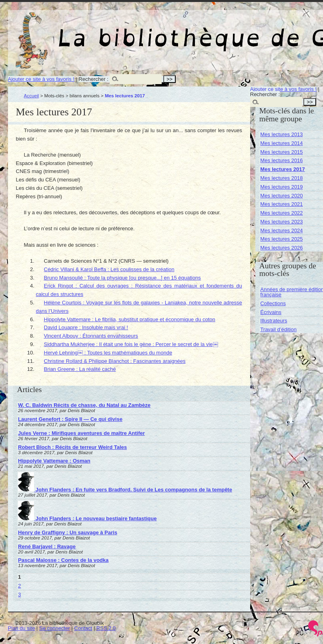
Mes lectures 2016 (281, 160)
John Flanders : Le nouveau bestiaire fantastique (87, 518)
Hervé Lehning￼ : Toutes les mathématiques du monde (108, 353)
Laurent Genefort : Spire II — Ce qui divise (70, 419)
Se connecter (55, 628)
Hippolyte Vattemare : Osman (54, 461)
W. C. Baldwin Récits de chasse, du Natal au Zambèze (84, 405)
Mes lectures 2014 (281, 143)
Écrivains (271, 312)
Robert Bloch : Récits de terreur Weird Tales (72, 447)
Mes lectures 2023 (281, 222)
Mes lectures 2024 (281, 230)
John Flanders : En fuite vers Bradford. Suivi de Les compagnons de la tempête (125, 490)
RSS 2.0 (106, 628)
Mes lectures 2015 (281, 152)
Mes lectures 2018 (281, 178)
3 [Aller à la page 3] (19, 595)
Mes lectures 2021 (281, 204)
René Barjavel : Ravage (47, 546)
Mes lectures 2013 (281, 134)
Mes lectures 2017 (282, 169)
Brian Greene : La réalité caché (80, 369)
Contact (83, 628)
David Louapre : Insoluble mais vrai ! (86, 327)
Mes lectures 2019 (281, 187)
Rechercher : (93, 79)
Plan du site (22, 628)
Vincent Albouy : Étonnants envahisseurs (91, 336)
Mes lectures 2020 (281, 196)
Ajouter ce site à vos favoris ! (41, 79)
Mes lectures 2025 (281, 239)
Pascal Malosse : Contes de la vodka (63, 560)
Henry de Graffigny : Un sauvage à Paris (68, 532)
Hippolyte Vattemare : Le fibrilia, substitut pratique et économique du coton (130, 319)
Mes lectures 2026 (281, 248)
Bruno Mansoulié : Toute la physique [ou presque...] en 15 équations (122, 278)
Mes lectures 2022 (281, 213)
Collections (273, 303)
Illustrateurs (274, 321)
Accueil (32, 96)
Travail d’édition (278, 329)
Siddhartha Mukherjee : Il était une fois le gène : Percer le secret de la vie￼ (131, 344)
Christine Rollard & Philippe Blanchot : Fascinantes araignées (115, 361)
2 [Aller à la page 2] (19, 586)
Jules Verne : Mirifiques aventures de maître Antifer (81, 433)
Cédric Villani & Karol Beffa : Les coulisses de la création (109, 269)
